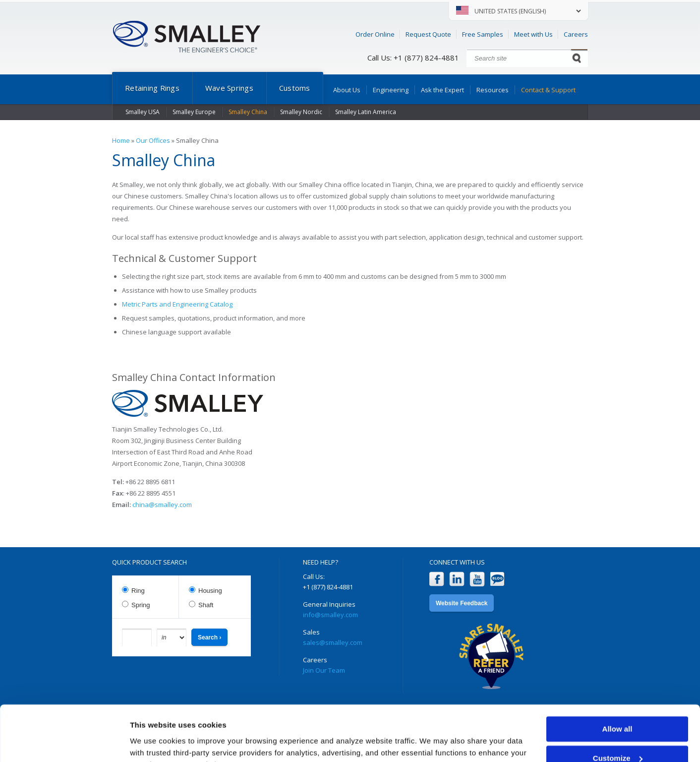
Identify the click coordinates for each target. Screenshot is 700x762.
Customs (295, 88)
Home (121, 140)
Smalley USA (143, 112)
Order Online (375, 34)
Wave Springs (229, 88)
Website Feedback (462, 603)
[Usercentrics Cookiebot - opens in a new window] (64, 743)
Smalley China (248, 112)
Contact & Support (548, 90)
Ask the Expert (442, 90)
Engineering (391, 90)
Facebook (437, 579)
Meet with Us (533, 34)
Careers (576, 34)
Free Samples (483, 34)
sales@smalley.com (333, 642)
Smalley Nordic (301, 112)
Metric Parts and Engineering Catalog (177, 304)
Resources (493, 90)
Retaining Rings (152, 88)
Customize (618, 709)
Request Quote (428, 34)
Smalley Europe (194, 112)
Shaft (206, 605)
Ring (138, 591)
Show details (153, 742)
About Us (347, 90)
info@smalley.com (330, 615)
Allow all (617, 680)
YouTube (477, 579)
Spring (141, 605)
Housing (210, 591)
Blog (497, 579)
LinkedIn (457, 579)
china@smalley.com (162, 505)
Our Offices (153, 140)
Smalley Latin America (366, 112)
